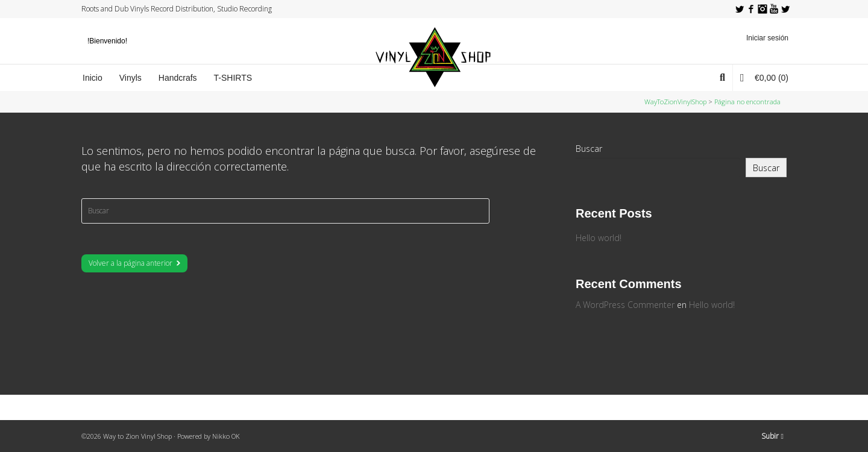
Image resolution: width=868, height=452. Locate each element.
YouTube (774, 9)
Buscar (589, 149)
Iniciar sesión (767, 38)
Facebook (751, 9)
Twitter (740, 9)
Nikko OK (226, 436)
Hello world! (599, 238)
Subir (772, 436)
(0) (764, 77)
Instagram (763, 9)
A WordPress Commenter (625, 305)
